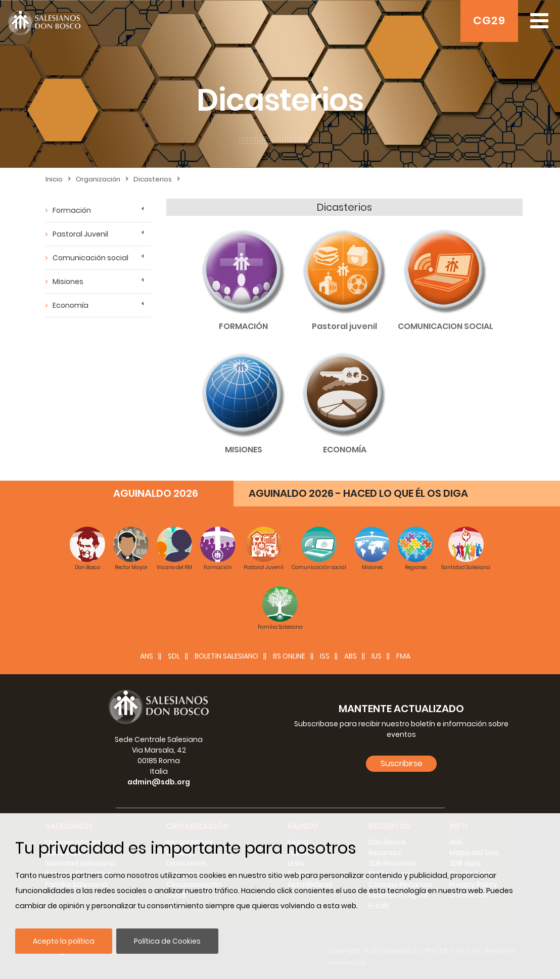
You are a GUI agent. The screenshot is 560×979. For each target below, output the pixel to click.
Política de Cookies (167, 941)
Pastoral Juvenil (80, 234)
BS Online (289, 656)
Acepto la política (64, 941)
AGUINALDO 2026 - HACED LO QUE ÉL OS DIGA (358, 493)
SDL (174, 656)
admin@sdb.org (159, 782)
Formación (72, 210)
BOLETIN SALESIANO (226, 656)
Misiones (68, 282)
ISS (325, 656)
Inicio (54, 179)
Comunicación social (90, 258)
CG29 (489, 20)
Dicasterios (153, 179)
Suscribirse (402, 763)
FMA (403, 656)
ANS (147, 656)
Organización (98, 179)
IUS (377, 656)
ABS (351, 656)
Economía (71, 305)
